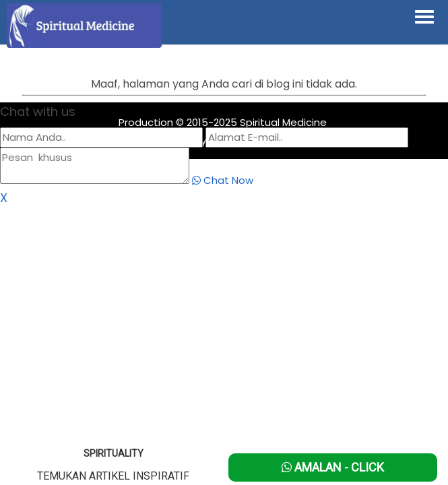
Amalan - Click (333, 467)
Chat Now (223, 180)
